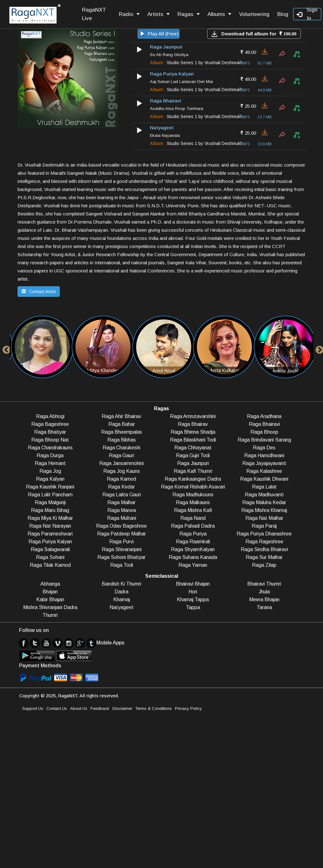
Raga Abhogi (50, 416)
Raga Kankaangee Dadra (193, 479)
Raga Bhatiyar (50, 432)
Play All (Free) (159, 34)
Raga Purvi (121, 542)
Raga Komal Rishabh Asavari (193, 487)
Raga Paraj (264, 526)
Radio (129, 14)
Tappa (193, 607)
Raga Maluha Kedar (264, 502)
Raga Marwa (122, 510)
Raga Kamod (121, 479)
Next (318, 349)
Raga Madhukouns (193, 495)
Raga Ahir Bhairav (121, 416)
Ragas (189, 14)
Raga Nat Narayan (50, 526)
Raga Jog (50, 471)
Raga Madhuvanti (264, 495)
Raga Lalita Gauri (122, 495)
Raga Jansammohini (121, 463)
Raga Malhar (121, 502)
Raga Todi (122, 565)
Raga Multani (122, 518)
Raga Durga (50, 455)
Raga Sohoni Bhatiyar (121, 557)
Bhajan (50, 592)
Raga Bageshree (50, 424)
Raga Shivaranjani (122, 549)
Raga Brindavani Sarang (264, 440)
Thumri (50, 615)
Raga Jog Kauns (122, 471)
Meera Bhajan (264, 599)
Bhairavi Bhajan (193, 584)
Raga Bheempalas (122, 432)
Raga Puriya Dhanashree (264, 534)
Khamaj (122, 599)
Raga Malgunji (50, 502)
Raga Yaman (193, 565)
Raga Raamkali (193, 542)
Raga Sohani (50, 557)
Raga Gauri (121, 455)
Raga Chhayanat (193, 448)
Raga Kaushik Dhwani (264, 479)
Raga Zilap (264, 565)
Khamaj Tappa (193, 599)
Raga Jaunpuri (193, 463)
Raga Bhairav (193, 424)
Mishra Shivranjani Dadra (50, 607)
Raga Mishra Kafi (193, 510)
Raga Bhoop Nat (50, 440)
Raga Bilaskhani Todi (193, 440)
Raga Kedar (121, 487)
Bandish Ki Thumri (121, 584)
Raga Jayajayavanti (264, 463)
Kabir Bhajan (50, 599)
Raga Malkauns (193, 502)
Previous (5, 349)
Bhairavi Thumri (264, 584)
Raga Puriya (193, 534)
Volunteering (254, 14)
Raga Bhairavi (264, 424)
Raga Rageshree (264, 542)
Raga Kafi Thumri (193, 471)
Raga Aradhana (264, 416)
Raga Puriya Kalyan (50, 542)
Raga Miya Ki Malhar (50, 518)
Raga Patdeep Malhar (121, 534)
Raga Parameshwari (50, 534)
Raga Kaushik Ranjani (50, 487)
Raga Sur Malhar (264, 557)
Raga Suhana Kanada (193, 557)
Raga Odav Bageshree (121, 526)
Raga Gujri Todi (193, 455)
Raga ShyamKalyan (193, 549)
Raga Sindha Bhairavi (264, 549)
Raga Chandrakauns (50, 448)
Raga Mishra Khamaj (264, 510)
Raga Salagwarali (50, 549)
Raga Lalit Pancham (50, 495)
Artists (159, 14)
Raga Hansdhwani (264, 455)
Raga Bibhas (122, 440)
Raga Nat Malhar (264, 518)
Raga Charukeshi (121, 448)
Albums (219, 14)
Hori (193, 592)
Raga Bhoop (264, 432)
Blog (283, 14)
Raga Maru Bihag (50, 510)
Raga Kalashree (264, 471)
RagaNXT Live (94, 14)
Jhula (264, 592)
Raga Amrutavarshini (193, 416)
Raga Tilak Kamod (50, 565)
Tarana (264, 607)
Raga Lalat (264, 487)
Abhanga (50, 584)
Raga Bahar (122, 424)
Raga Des (264, 448)
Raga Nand (193, 518)
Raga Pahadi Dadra (193, 526)
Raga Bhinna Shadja (193, 432)
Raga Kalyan (50, 479)
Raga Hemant (50, 463)
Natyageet (122, 607)
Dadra (121, 592)
